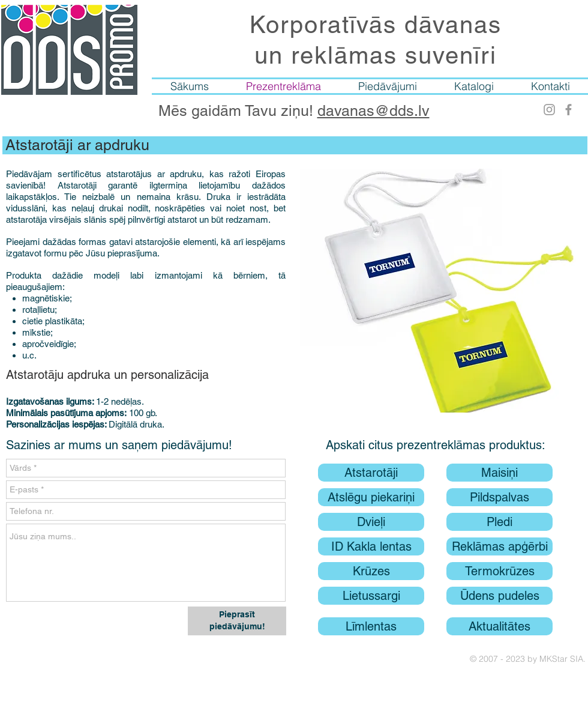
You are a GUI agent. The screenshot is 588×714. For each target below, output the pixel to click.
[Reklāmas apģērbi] (499, 546)
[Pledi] (499, 522)
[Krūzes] (371, 571)
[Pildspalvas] (499, 497)
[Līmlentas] (371, 626)
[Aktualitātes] (499, 626)
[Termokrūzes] (499, 571)
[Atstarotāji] (371, 473)
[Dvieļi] (371, 522)
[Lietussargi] (371, 596)
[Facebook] (568, 110)
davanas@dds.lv (373, 111)
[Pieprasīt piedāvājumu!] (237, 621)
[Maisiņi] (499, 473)
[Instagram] (549, 110)
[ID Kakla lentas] (371, 546)
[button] (443, 291)
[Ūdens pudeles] (499, 596)
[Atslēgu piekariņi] (371, 497)
